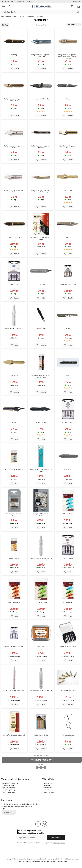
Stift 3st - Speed (14, 558)
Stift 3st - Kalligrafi (14, 602)
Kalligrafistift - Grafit (41, 735)
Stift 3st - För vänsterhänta (14, 470)
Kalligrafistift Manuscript (68, 691)
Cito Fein (68, 237)
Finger (14, 423)
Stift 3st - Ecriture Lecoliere (14, 647)
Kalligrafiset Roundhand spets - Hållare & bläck (41, 376)
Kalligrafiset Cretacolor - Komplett (41, 515)
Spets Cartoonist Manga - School (41, 691)
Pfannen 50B (41, 284)
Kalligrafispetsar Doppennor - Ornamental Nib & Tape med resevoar (68, 56)
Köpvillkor (47, 785)
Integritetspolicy (49, 792)
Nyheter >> (20, 1)
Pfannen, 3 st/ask (68, 423)
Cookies (46, 790)
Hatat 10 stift (68, 470)
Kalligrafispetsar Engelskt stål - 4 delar (41, 470)
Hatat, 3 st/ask (68, 558)
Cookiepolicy (48, 788)
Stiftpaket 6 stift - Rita (41, 647)
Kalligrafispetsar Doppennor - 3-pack (41, 238)
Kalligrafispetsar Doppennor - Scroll (14, 147)
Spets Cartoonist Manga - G (14, 328)
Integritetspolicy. (59, 843)
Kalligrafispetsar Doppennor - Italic (14, 191)
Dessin (68, 99)
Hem (3, 16)
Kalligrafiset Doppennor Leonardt (14, 735)
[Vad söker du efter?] (41, 12)
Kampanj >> (31, 1)
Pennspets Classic (68, 735)
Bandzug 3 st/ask (14, 237)
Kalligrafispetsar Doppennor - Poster (68, 147)
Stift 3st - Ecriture (41, 602)
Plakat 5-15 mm (68, 190)
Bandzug (14, 55)
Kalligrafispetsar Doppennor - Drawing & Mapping (41, 191)
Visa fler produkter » (42, 760)
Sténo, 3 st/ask (41, 423)
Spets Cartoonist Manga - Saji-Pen (41, 558)
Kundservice (48, 783)
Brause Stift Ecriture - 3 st (68, 284)
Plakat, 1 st (14, 376)
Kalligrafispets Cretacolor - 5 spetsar (14, 515)
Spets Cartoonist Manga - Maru (14, 691)
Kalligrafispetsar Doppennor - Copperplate (41, 56)
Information (77, 1)
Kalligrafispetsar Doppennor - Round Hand (14, 100)
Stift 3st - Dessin (68, 514)
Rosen (68, 376)
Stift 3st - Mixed (68, 602)
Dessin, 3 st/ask (14, 284)
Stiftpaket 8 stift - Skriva (68, 647)
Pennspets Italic (41, 328)
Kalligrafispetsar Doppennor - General (41, 147)
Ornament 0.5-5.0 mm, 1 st (41, 99)
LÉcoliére (68, 328)
